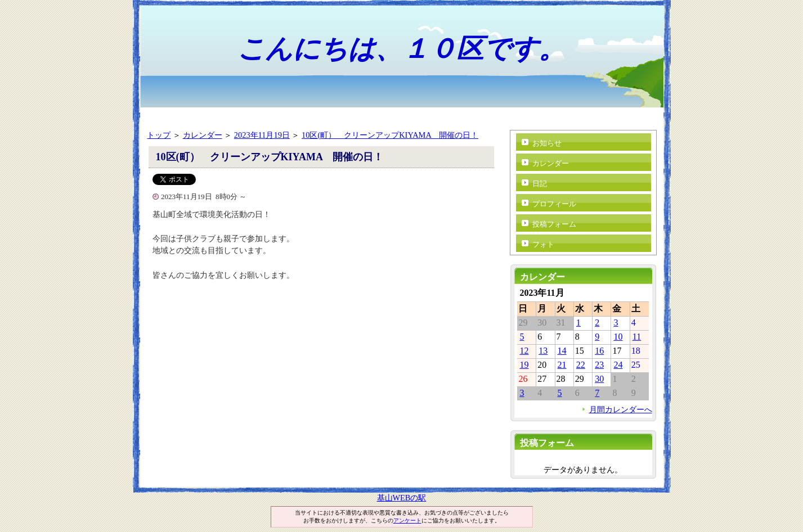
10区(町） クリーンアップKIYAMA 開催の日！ (390, 135)
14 (562, 351)
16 (599, 351)
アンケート (407, 520)
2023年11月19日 (262, 135)
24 (618, 365)
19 (524, 365)
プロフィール (554, 204)
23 (599, 365)
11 (637, 337)
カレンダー (203, 135)
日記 (540, 184)
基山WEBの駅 (402, 498)
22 (581, 365)
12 (524, 351)
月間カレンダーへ (621, 409)
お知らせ (547, 143)
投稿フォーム (554, 224)
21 (562, 365)
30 (599, 379)
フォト (543, 244)
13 (543, 351)
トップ (159, 135)
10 (618, 337)
